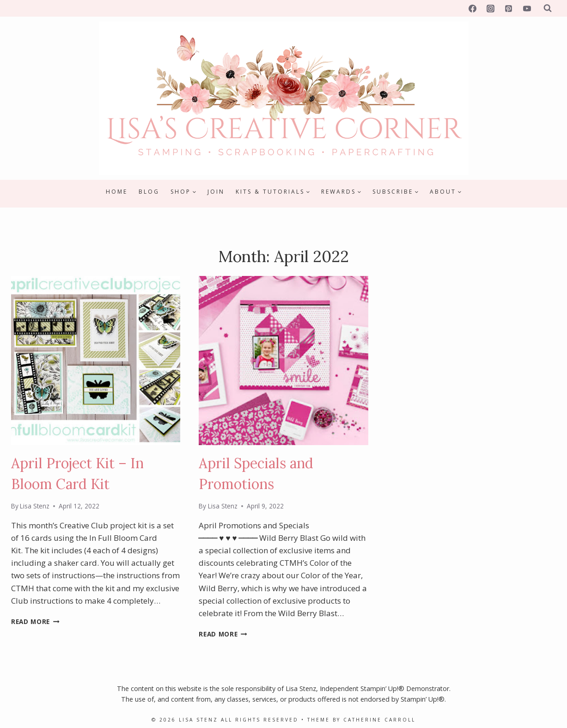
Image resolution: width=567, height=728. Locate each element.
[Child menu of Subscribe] (396, 192)
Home (117, 192)
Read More (35, 621)
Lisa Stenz (35, 506)
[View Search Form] (548, 8)
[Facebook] (473, 8)
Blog (149, 192)
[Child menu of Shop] (183, 192)
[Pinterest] (509, 8)
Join (216, 192)
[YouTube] (527, 8)
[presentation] (96, 361)
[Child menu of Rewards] (341, 192)
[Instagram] (491, 8)
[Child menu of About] (446, 192)
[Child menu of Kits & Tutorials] (273, 192)
